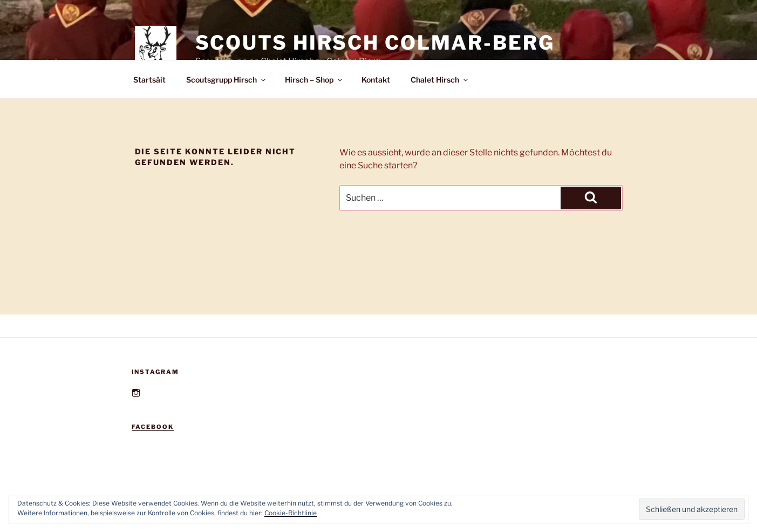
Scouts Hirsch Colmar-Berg (375, 43)
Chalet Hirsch (440, 80)
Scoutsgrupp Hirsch (227, 80)
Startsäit (149, 80)
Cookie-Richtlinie (291, 513)
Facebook (153, 427)
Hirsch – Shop (314, 80)
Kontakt (376, 80)
